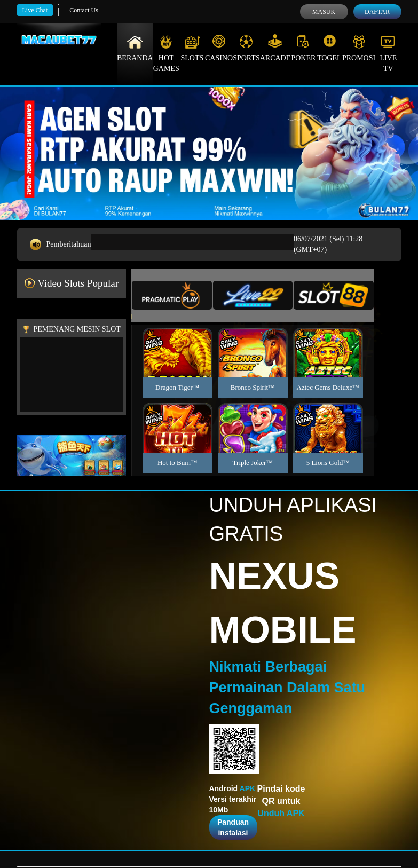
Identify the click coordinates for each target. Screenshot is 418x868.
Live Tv (388, 53)
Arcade (275, 48)
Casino (219, 48)
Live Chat (35, 10)
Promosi (359, 48)
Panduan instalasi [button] (233, 827)
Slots (192, 48)
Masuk (324, 12)
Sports (246, 48)
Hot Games (166, 53)
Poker (303, 48)
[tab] (172, 295)
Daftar (377, 12)
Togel (329, 48)
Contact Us (84, 10)
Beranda (135, 48)
